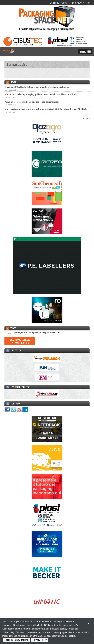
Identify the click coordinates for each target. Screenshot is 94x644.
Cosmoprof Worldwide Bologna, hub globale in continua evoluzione (37, 87)
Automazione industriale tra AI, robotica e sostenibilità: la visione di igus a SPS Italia (46, 109)
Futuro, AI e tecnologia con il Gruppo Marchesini (32, 333)
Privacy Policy (40, 640)
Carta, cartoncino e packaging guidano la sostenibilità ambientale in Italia (41, 94)
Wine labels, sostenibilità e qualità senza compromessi (32, 102)
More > (86, 118)
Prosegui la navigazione (16, 640)
